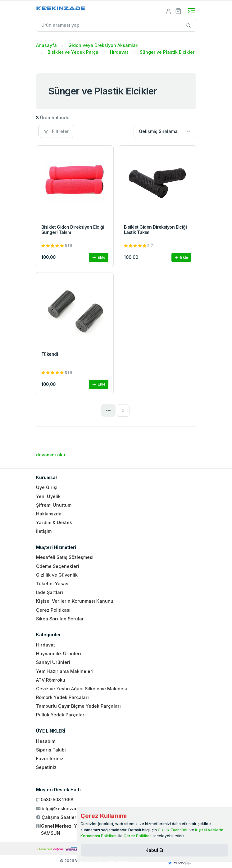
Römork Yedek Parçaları (62, 697)
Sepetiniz (46, 767)
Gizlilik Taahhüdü (173, 830)
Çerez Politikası (53, 610)
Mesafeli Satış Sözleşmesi (65, 557)
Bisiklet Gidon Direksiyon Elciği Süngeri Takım (73, 230)
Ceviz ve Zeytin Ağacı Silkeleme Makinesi (82, 689)
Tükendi (50, 354)
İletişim (44, 531)
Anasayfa (46, 45)
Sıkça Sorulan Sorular (60, 619)
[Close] (154, 850)
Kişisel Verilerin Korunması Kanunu (75, 601)
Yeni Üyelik (48, 496)
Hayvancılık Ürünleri (59, 653)
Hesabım (46, 741)
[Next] (123, 410)
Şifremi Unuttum (54, 505)
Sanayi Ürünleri (53, 662)
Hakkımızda (49, 514)
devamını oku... (52, 455)
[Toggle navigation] (191, 11)
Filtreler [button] (56, 131)
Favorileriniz (50, 758)
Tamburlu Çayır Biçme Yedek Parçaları (78, 706)
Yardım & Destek (54, 522)
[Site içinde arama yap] (189, 25)
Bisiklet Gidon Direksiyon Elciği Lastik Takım (155, 230)
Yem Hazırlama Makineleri (65, 671)
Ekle (99, 258)
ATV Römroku (51, 680)
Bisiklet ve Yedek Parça (73, 52)
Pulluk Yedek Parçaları (61, 715)
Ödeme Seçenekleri (58, 566)
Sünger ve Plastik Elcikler (167, 52)
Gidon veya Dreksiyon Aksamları (103, 45)
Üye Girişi (47, 487)
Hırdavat (119, 52)
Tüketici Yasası (53, 584)
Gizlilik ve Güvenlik (57, 575)
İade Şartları (50, 592)
